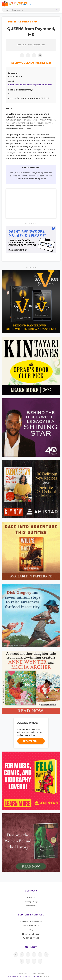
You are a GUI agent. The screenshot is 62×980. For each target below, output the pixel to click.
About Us (31, 898)
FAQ (31, 930)
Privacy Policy (31, 902)
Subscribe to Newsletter (31, 922)
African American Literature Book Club (24, 976)
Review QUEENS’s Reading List (31, 63)
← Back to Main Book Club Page (22, 22)
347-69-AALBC (31, 938)
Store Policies (31, 906)
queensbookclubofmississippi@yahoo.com (30, 85)
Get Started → (31, 741)
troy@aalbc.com (31, 934)
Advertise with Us (31, 926)
